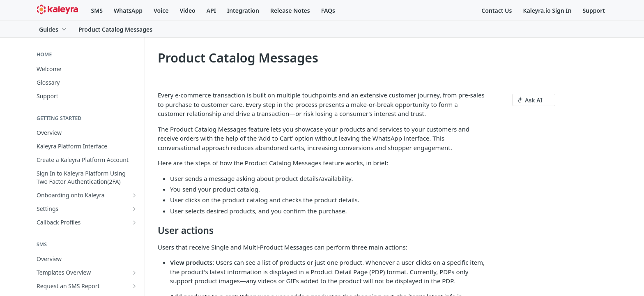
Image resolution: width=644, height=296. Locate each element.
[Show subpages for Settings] (134, 209)
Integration (243, 10)
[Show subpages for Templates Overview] (134, 273)
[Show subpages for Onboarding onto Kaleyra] (134, 195)
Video (187, 10)
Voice (161, 10)
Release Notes (290, 10)
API (211, 10)
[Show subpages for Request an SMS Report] (134, 286)
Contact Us (497, 10)
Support (594, 10)
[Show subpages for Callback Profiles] (134, 222)
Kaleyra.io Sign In (547, 10)
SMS (97, 10)
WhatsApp (128, 10)
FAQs (328, 10)
